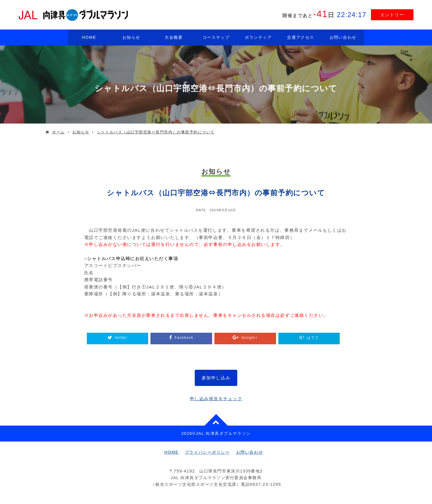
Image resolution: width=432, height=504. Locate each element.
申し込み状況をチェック (216, 399)
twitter (121, 338)
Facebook (184, 338)
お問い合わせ (343, 37)
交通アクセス (300, 37)
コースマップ (216, 37)
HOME (89, 37)
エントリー (392, 15)
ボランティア (258, 37)
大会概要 (174, 37)
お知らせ (131, 37)
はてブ (313, 338)
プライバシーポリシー (207, 452)
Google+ (249, 338)
